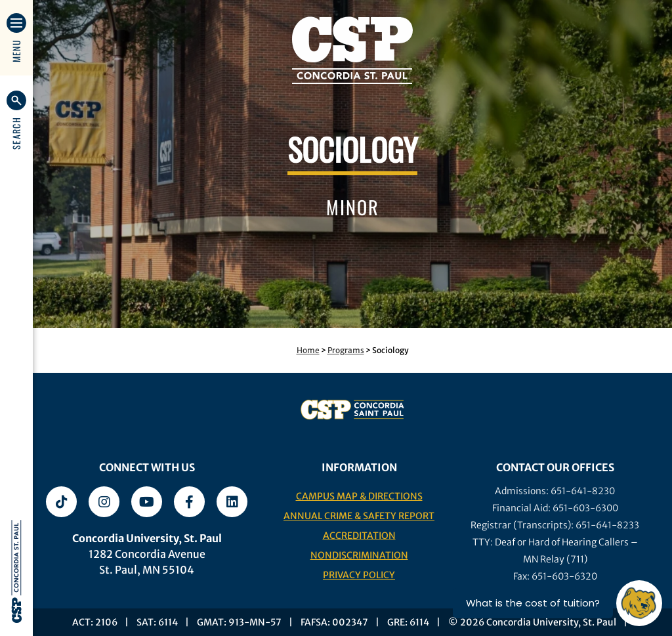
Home (308, 350)
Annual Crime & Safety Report (359, 516)
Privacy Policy (359, 575)
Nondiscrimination (359, 555)
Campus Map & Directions (359, 496)
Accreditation (359, 536)
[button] (16, 120)
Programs (346, 350)
